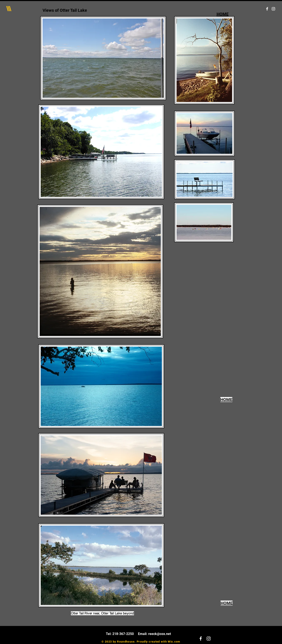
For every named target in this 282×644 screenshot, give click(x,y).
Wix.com (174, 642)
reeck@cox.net (160, 634)
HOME (223, 14)
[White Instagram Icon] (273, 9)
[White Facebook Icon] (267, 9)
